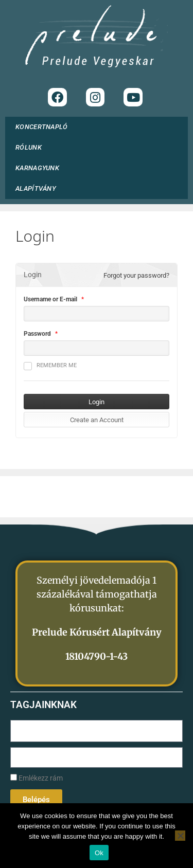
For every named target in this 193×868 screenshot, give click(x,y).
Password (37, 334)
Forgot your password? (136, 275)
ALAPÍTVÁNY (38, 189)
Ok (99, 853)
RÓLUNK (31, 148)
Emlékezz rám (37, 778)
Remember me (50, 366)
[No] (180, 836)
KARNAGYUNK (40, 168)
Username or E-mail (50, 299)
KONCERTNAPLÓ (42, 127)
